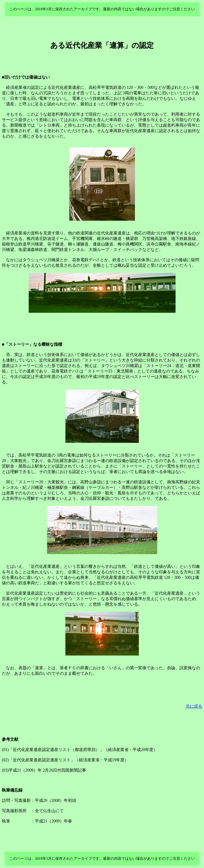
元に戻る (194, 706)
